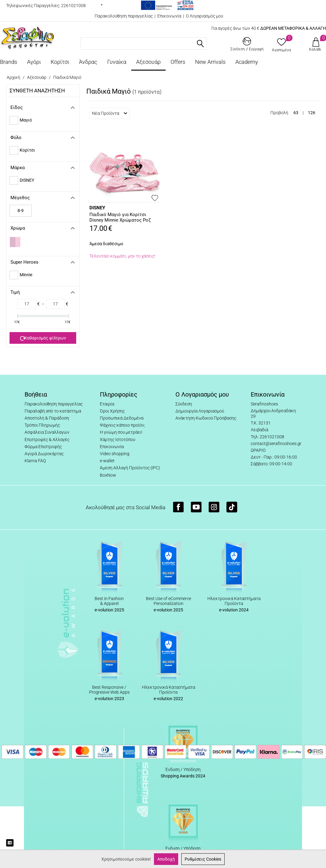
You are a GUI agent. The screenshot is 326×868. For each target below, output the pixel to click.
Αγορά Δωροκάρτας (44, 454)
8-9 (21, 211)
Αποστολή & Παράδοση (47, 418)
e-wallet (107, 461)
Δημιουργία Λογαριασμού (200, 411)
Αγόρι (34, 62)
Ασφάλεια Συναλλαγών (47, 432)
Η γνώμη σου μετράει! (121, 432)
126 (312, 113)
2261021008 (73, 6)
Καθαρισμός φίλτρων (43, 338)
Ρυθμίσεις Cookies (203, 859)
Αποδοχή (166, 859)
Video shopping (115, 454)
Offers (178, 62)
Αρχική (14, 77)
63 (296, 113)
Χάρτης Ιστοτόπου (118, 440)
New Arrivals (210, 62)
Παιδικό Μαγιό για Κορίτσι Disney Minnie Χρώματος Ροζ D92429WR (120, 218)
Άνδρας (88, 62)
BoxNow (108, 475)
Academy (247, 62)
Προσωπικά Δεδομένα (122, 418)
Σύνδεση (184, 404)
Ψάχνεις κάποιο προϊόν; (122, 425)
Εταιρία (107, 404)
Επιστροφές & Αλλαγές (47, 440)
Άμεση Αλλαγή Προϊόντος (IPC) (130, 468)
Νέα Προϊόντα (110, 113)
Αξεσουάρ (148, 62)
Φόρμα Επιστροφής (43, 447)
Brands (9, 62)
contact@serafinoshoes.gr (276, 444)
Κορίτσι (60, 62)
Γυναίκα (117, 62)
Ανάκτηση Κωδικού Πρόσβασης (206, 418)
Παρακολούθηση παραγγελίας (124, 16)
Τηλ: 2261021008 (267, 437)
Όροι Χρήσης (112, 411)
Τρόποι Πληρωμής (42, 425)
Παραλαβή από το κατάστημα (53, 411)
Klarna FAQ (35, 461)
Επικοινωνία (169, 16)
